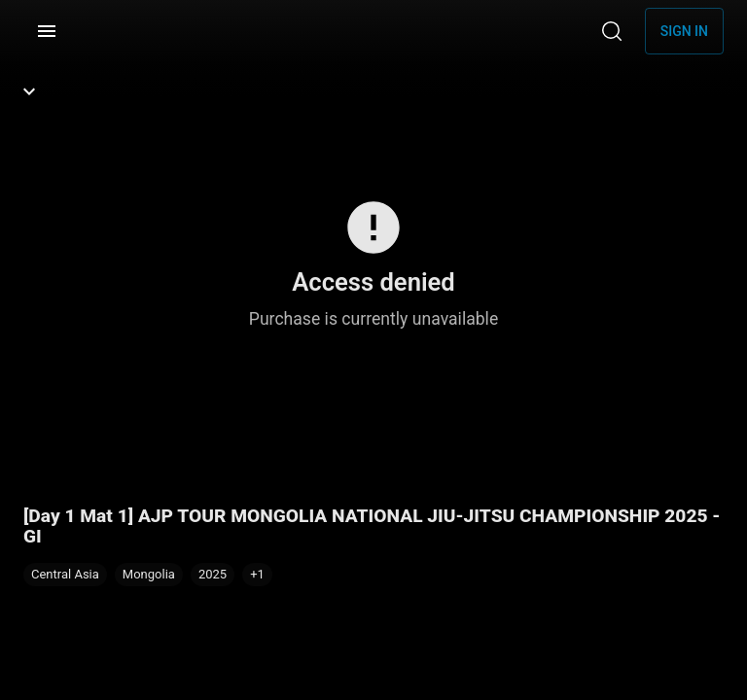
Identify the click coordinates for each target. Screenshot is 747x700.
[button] (257, 575)
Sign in (684, 31)
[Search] (612, 31)
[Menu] (47, 31)
